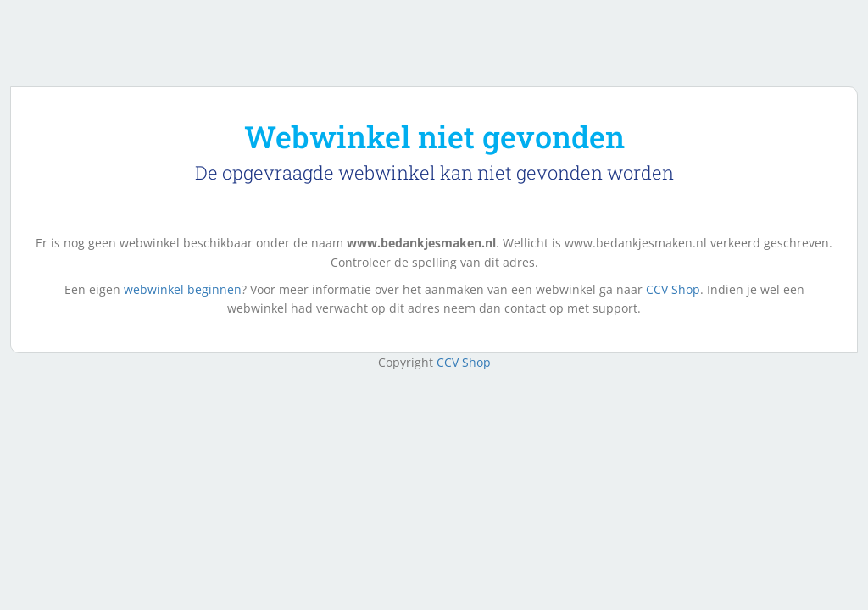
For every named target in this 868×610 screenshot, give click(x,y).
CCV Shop (673, 289)
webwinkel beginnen (183, 289)
